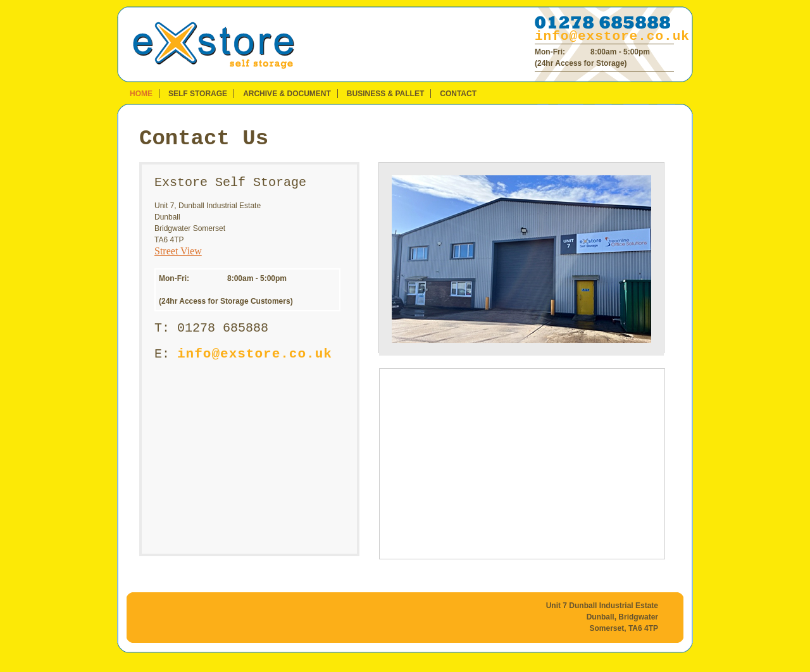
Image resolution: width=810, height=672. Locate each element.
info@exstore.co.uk (612, 36)
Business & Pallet (385, 94)
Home (141, 94)
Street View (178, 251)
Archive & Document (287, 94)
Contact (458, 94)
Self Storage (198, 94)
